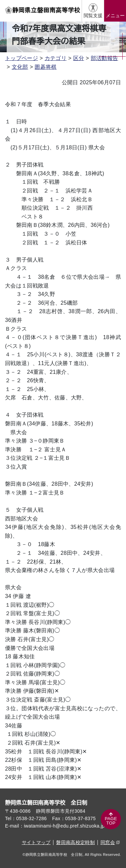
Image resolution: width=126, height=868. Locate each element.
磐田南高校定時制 (75, 842)
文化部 (20, 67)
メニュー (115, 16)
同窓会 (110, 842)
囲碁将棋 (46, 67)
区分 (79, 58)
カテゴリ (56, 58)
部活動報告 (104, 58)
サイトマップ (36, 842)
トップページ (22, 58)
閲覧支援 (93, 16)
